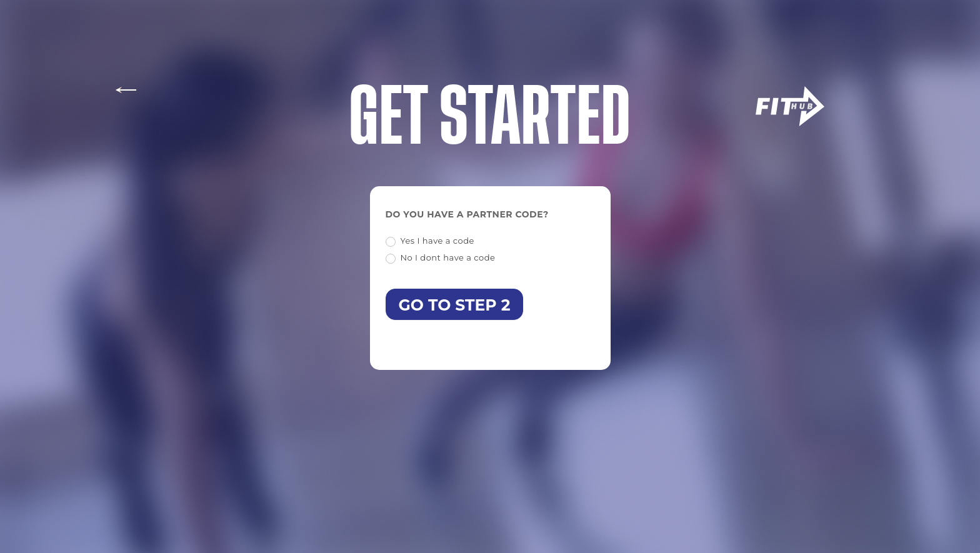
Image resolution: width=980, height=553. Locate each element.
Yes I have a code (430, 241)
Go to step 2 (455, 305)
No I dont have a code (441, 258)
